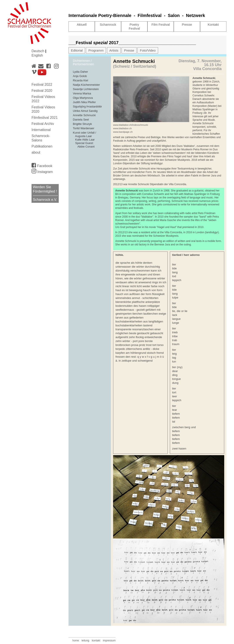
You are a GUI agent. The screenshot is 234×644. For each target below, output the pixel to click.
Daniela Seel (81, 120)
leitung (85, 641)
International (41, 130)
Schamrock (108, 24)
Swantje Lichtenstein (86, 89)
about (36, 152)
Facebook (42, 165)
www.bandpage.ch (123, 132)
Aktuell (82, 24)
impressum (109, 641)
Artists (114, 50)
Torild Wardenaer (84, 128)
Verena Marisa (82, 93)
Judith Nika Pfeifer (84, 102)
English (37, 55)
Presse (187, 24)
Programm (96, 50)
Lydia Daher (80, 72)
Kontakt (213, 24)
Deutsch (38, 51)
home (76, 641)
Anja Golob (80, 76)
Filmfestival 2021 (45, 118)
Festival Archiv (43, 124)
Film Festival (160, 24)
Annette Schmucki (84, 115)
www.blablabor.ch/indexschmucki (131, 125)
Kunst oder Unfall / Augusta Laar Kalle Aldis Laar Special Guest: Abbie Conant (84, 140)
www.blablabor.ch (122, 128)
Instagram (42, 172)
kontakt (96, 641)
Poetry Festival (134, 26)
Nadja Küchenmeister (86, 85)
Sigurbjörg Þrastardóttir (87, 106)
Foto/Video (148, 50)
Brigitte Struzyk (82, 124)
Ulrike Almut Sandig (85, 111)
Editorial (77, 50)
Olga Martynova (83, 98)
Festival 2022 (42, 85)
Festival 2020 (42, 91)
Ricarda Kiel (80, 80)
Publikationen (42, 146)
